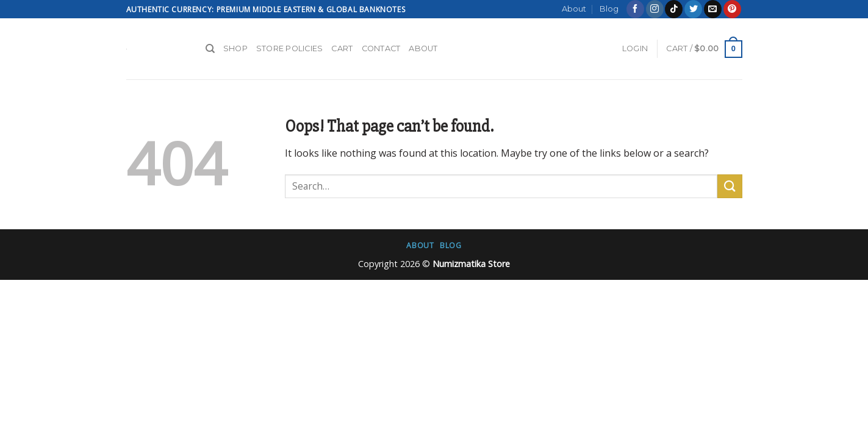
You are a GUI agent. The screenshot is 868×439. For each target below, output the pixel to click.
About (574, 9)
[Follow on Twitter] (693, 9)
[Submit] (730, 186)
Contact (381, 48)
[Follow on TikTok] (674, 9)
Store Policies (290, 48)
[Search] (210, 49)
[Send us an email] (713, 9)
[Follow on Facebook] (635, 9)
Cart (342, 48)
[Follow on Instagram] (655, 9)
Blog (609, 9)
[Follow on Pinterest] (732, 9)
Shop (235, 48)
